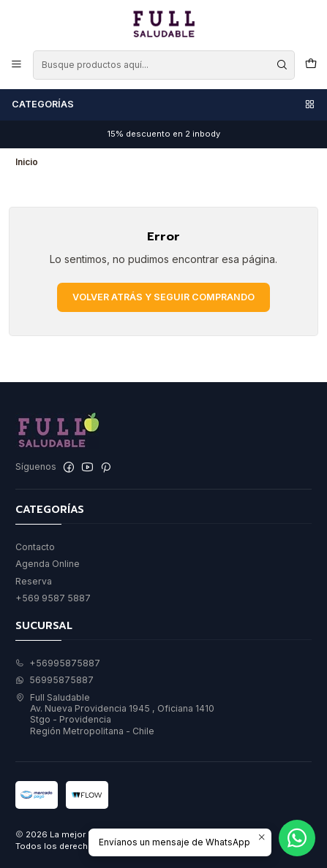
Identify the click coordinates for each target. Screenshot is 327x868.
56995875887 (55, 680)
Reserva (34, 581)
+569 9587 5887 (53, 598)
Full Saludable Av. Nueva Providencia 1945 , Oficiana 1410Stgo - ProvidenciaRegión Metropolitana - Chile (115, 714)
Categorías (164, 104)
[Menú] (17, 65)
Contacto (35, 547)
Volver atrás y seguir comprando (163, 297)
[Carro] (311, 65)
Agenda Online (48, 564)
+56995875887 (58, 663)
